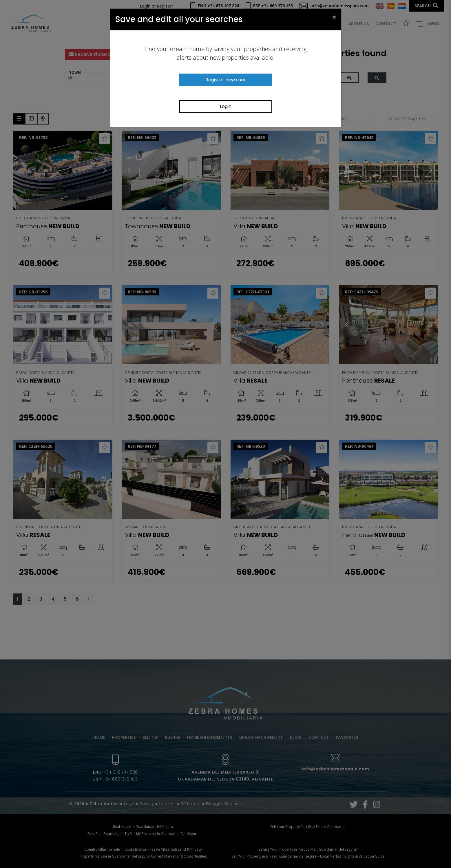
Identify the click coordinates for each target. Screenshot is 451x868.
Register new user (226, 80)
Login (226, 106)
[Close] (334, 17)
